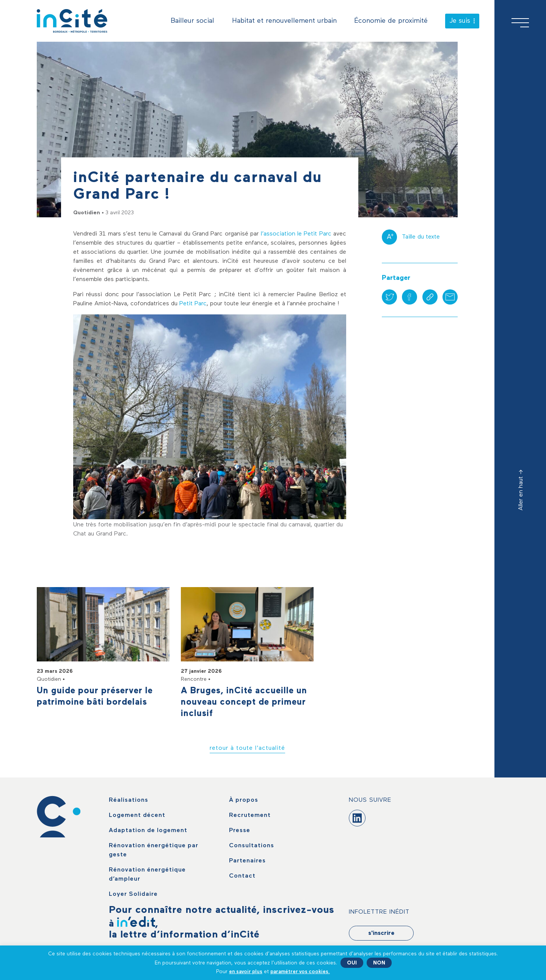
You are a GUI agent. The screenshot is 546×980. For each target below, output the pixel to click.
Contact (242, 876)
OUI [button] (352, 963)
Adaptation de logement (148, 831)
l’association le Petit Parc (296, 234)
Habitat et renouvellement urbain (284, 21)
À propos (244, 800)
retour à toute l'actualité (247, 748)
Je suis (462, 21)
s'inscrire (381, 933)
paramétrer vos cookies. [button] (300, 972)
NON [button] (379, 963)
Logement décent (137, 815)
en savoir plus (246, 972)
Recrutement (250, 815)
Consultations (252, 846)
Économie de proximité (391, 21)
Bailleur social (192, 21)
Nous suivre (370, 800)
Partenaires (247, 861)
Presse (240, 831)
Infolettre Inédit (379, 912)
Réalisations (129, 800)
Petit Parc (193, 304)
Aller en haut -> (521, 490)
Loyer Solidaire (133, 894)
